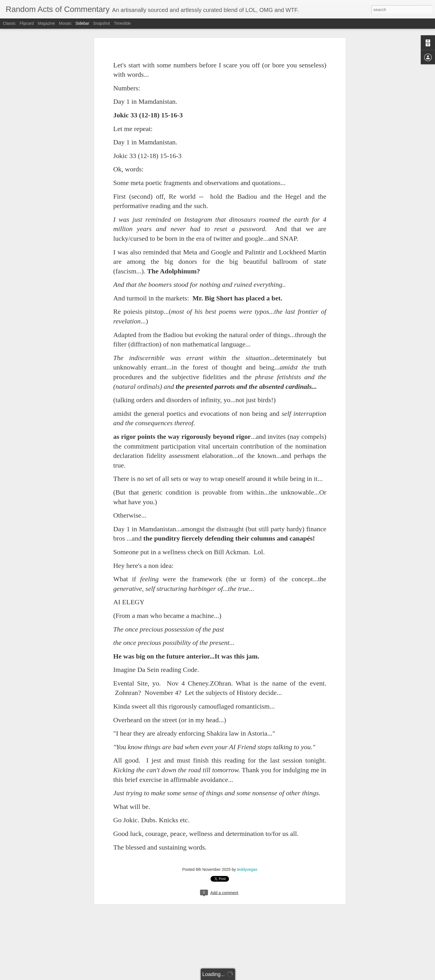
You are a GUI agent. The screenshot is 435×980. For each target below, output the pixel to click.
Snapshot (102, 23)
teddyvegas (247, 827)
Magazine (46, 23)
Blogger (235, 977)
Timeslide (122, 23)
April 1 (19, 968)
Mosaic (65, 23)
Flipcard (27, 23)
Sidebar (82, 23)
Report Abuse (252, 977)
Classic (9, 23)
